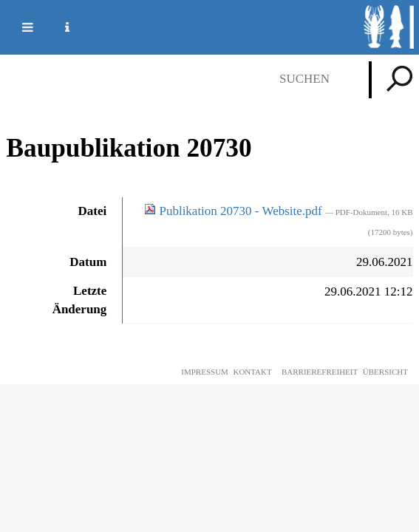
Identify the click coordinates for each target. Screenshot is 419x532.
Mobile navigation (18, 27)
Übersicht (385, 372)
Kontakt (252, 372)
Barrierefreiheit (320, 372)
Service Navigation (58, 27)
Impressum (205, 372)
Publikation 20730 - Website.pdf (235, 211)
